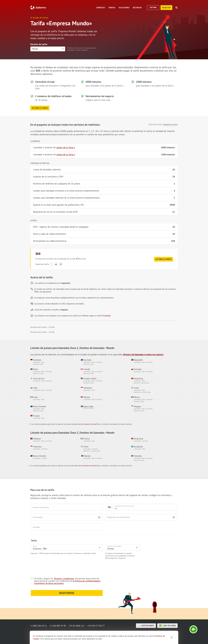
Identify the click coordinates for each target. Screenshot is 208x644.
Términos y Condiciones (64, 568)
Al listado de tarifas (39, 18)
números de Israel (90, 424)
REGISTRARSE (67, 583)
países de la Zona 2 (66, 155)
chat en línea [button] (167, 615)
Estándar (107, 316)
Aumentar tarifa (170, 125)
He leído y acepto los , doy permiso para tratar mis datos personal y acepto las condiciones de (67, 570)
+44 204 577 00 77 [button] (96, 615)
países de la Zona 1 (66, 147)
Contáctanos (146, 615)
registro (166, 8)
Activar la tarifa (40, 108)
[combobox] (110, 507)
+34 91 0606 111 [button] (77, 615)
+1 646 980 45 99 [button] (58, 615)
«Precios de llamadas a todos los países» (143, 355)
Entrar (153, 7)
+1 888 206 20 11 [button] (39, 615)
